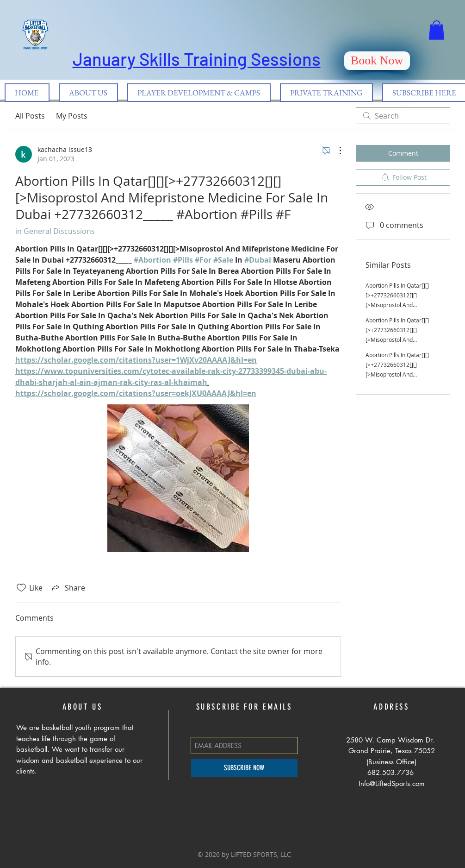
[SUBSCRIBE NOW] (244, 768)
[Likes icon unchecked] (21, 588)
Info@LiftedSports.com (392, 783)
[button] (437, 30)
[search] (403, 116)
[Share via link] (68, 588)
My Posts (72, 116)
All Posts (30, 116)
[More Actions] (335, 151)
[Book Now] (377, 61)
